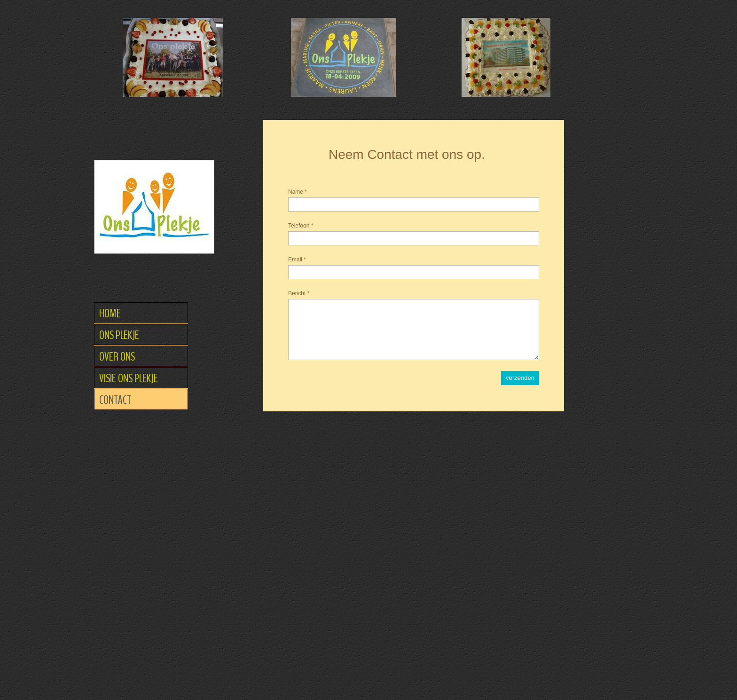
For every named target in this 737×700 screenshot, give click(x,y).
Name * (298, 192)
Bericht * (299, 293)
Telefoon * (301, 226)
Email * (297, 260)
